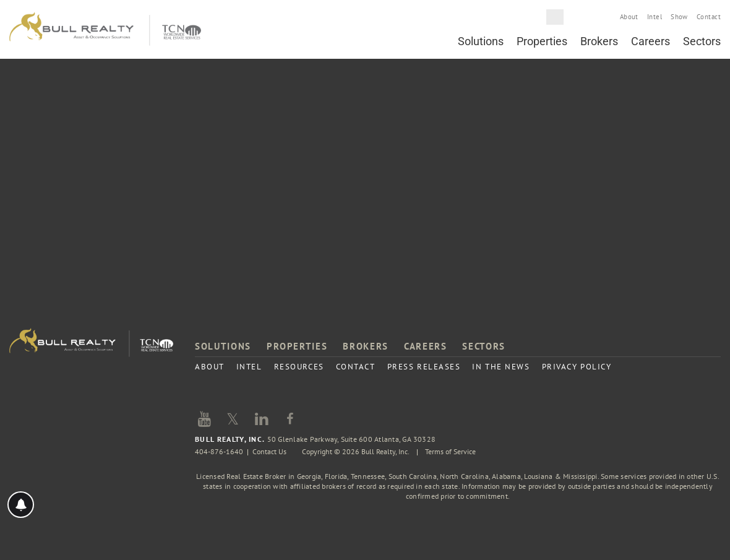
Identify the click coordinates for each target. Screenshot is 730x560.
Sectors (702, 41)
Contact (709, 17)
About (629, 17)
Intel (655, 17)
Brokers (599, 41)
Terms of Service (450, 451)
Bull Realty (105, 29)
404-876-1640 (219, 451)
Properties (542, 41)
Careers (651, 41)
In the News (501, 367)
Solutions (481, 41)
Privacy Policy (577, 367)
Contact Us (269, 451)
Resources (299, 367)
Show (679, 17)
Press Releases (424, 367)
